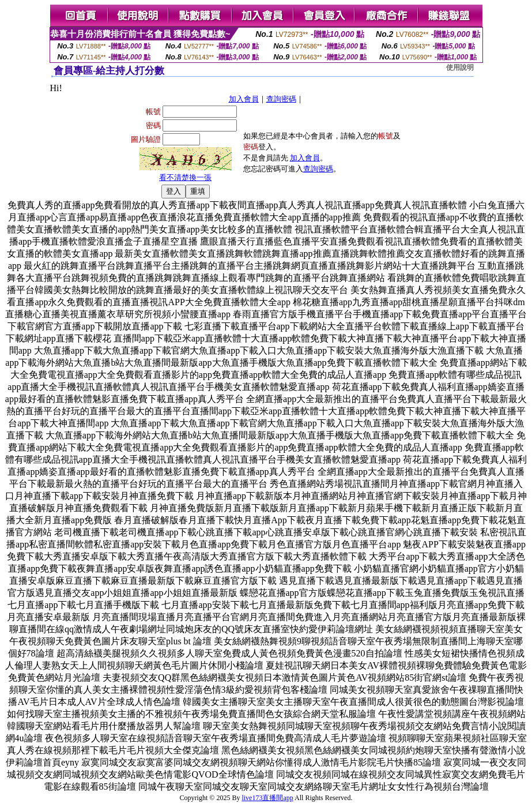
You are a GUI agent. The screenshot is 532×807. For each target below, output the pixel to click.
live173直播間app (267, 798)
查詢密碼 (281, 99)
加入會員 (244, 99)
